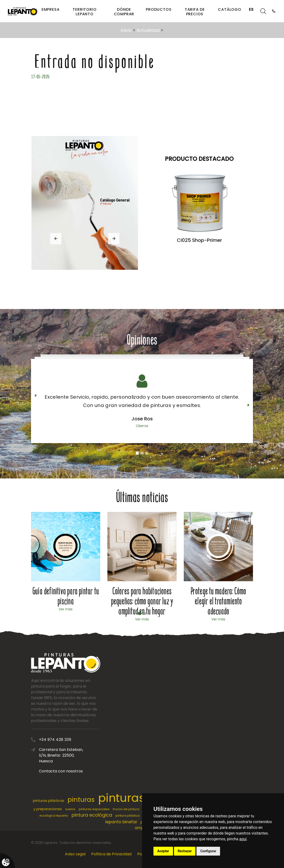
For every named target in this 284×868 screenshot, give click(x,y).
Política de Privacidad (111, 854)
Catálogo (229, 9)
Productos (159, 9)
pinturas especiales (94, 809)
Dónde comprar (124, 12)
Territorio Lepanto (84, 12)
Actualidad (148, 30)
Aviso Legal (75, 854)
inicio (126, 30)
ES (251, 9)
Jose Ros (142, 419)
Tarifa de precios (195, 12)
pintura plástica (128, 816)
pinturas (81, 800)
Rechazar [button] (185, 851)
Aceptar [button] (163, 851)
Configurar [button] (208, 851)
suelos (70, 809)
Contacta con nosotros (63, 771)
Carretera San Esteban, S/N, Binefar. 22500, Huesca (63, 755)
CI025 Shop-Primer (203, 240)
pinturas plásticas (49, 801)
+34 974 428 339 (57, 740)
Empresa (51, 9)
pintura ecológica (92, 815)
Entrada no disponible (95, 62)
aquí (243, 839)
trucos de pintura (126, 809)
